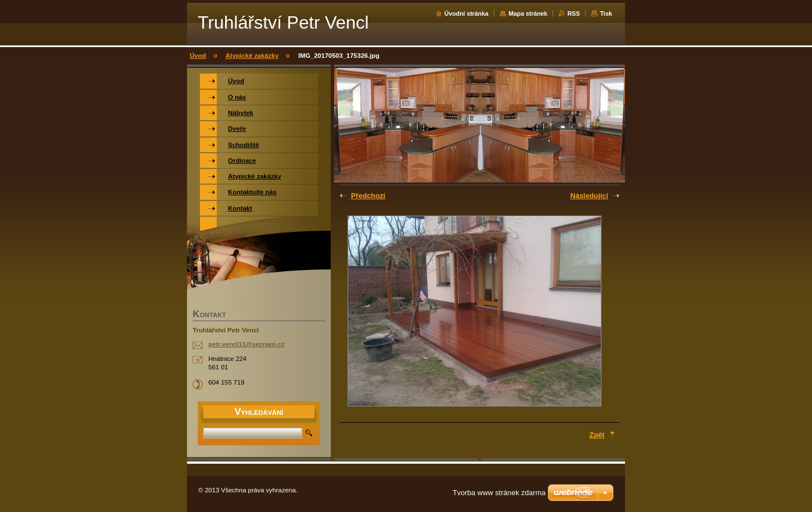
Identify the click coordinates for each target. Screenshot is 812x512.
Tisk (606, 13)
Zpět (597, 435)
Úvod (198, 56)
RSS (573, 13)
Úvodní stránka (466, 13)
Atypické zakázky (252, 56)
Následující (589, 196)
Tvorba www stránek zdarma (499, 493)
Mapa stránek (528, 13)
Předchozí (368, 196)
